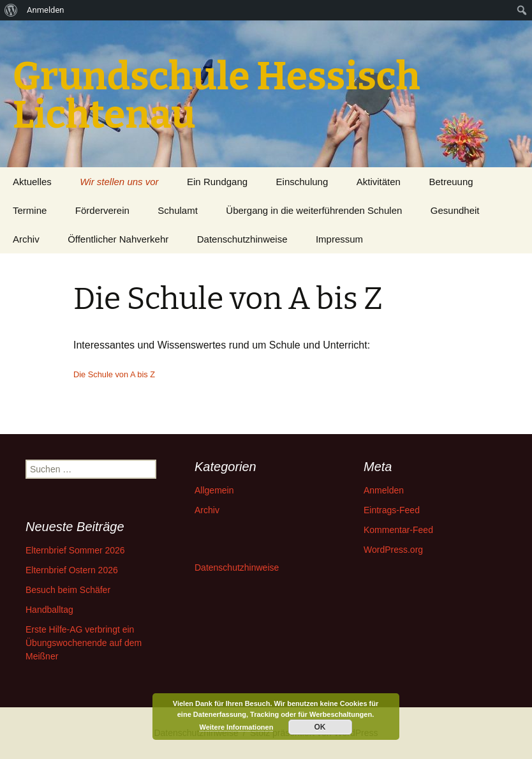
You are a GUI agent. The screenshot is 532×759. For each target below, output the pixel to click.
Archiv (26, 239)
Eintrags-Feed (392, 510)
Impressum (339, 239)
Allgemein (214, 490)
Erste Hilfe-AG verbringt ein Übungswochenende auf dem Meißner (84, 643)
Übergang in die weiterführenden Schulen (314, 210)
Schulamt (178, 210)
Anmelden (384, 490)
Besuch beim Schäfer (68, 590)
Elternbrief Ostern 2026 (72, 570)
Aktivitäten (379, 182)
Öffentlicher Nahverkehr (118, 239)
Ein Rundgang (217, 182)
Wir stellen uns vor (119, 182)
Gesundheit (455, 210)
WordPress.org (393, 550)
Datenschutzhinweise (242, 239)
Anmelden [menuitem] (46, 10)
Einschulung (302, 182)
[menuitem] (11, 10)
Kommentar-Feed (398, 530)
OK (320, 727)
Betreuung (451, 182)
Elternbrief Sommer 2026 (75, 550)
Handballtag (49, 610)
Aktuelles (32, 182)
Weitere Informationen (237, 727)
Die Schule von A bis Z (114, 374)
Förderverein (102, 210)
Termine (30, 210)
